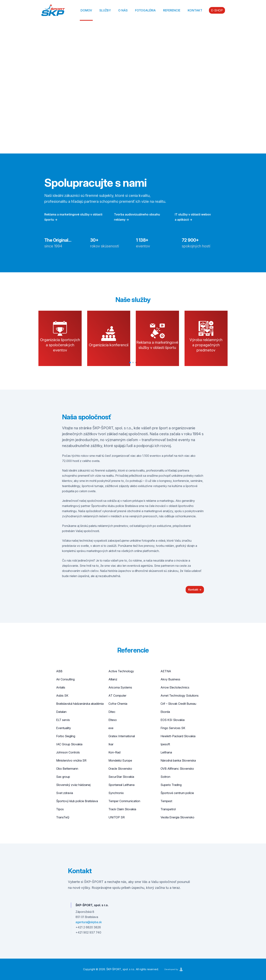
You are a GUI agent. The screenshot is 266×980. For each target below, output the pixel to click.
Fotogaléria (145, 10)
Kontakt (195, 10)
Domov (86, 10)
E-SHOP (217, 10)
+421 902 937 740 (88, 932)
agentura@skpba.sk (89, 922)
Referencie (172, 10)
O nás (123, 10)
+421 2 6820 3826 (88, 927)
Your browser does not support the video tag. (133, 87)
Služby (105, 10)
